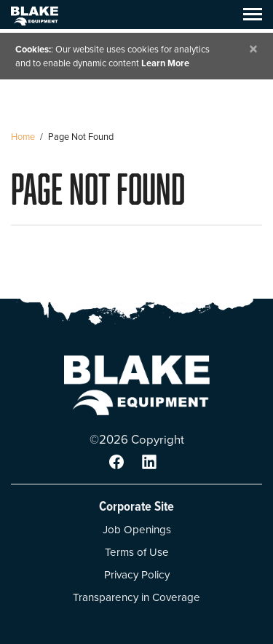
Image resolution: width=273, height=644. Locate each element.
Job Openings (137, 530)
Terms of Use (137, 552)
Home (23, 137)
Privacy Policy (137, 575)
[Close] (253, 49)
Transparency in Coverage (136, 597)
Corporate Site (136, 506)
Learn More (165, 63)
